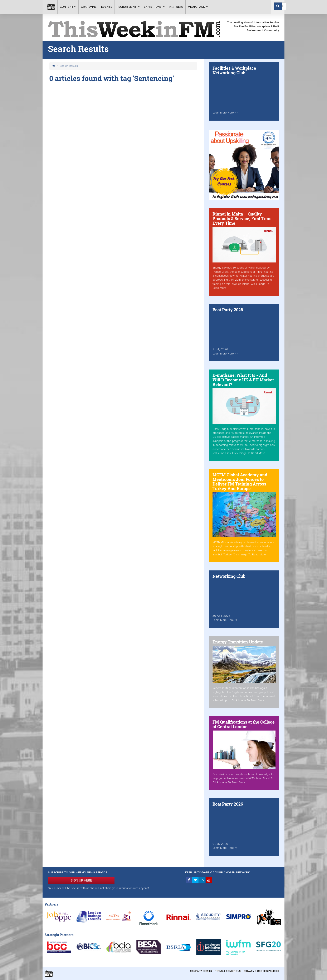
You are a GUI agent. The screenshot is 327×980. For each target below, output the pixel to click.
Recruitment (128, 7)
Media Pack (198, 7)
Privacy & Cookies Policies (262, 971)
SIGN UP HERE (81, 880)
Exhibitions (154, 7)
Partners (176, 7)
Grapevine (89, 7)
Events (107, 7)
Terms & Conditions (228, 971)
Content (68, 7)
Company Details (201, 971)
